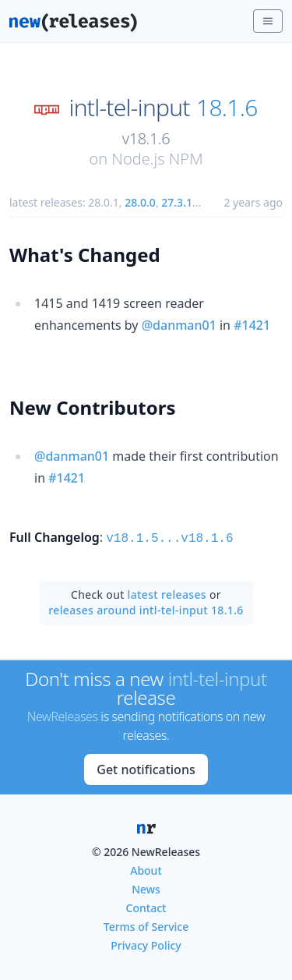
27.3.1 (177, 202)
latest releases (167, 593)
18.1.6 (227, 108)
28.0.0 (140, 202)
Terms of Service (146, 925)
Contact (146, 906)
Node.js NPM (157, 159)
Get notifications (146, 768)
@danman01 (179, 325)
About (146, 869)
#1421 (252, 325)
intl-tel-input (129, 108)
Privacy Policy (146, 944)
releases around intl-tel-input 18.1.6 (146, 609)
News (146, 888)
